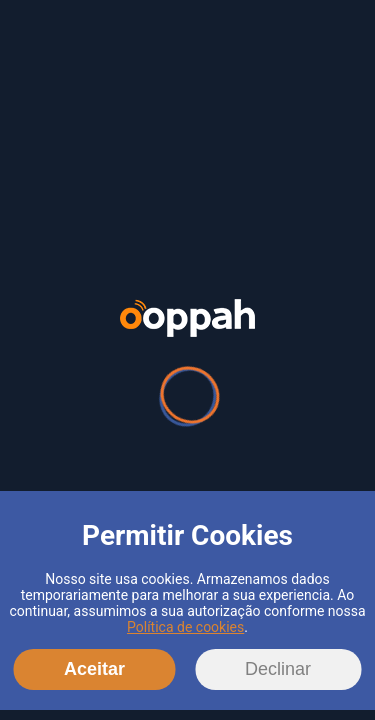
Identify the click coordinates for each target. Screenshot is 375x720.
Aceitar (94, 669)
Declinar (278, 669)
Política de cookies (185, 627)
